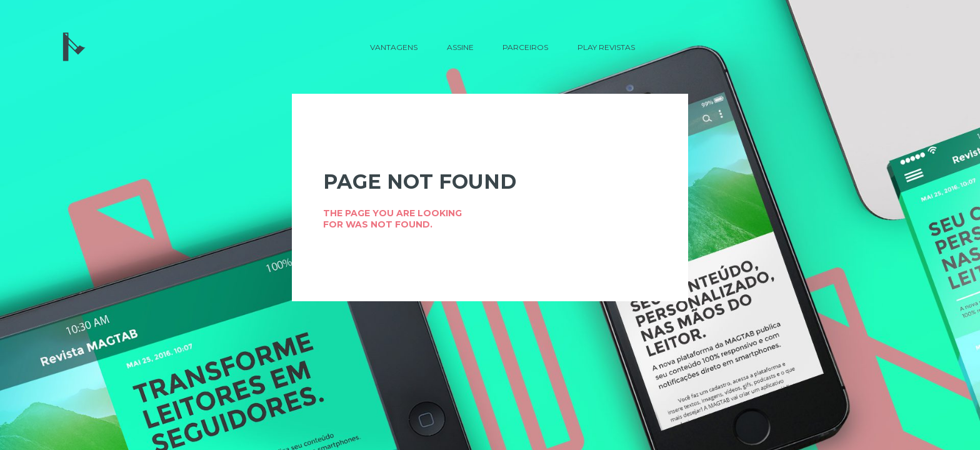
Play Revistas (606, 47)
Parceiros (525, 47)
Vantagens (394, 47)
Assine (460, 47)
